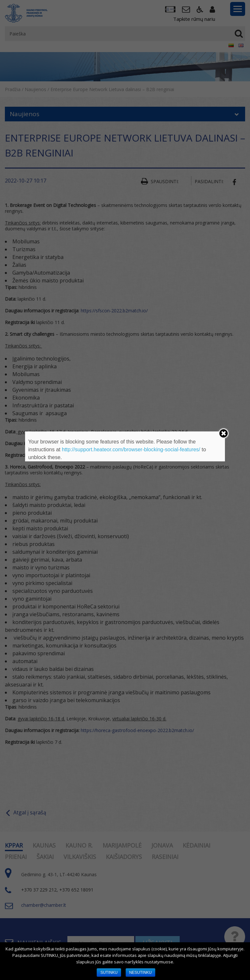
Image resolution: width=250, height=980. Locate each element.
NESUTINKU (140, 973)
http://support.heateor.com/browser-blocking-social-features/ (131, 449)
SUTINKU (109, 973)
